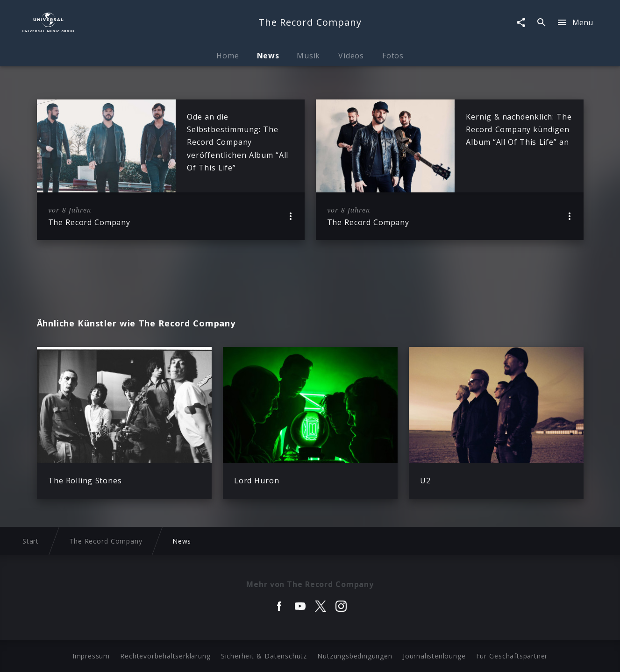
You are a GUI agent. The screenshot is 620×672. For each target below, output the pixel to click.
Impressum (91, 656)
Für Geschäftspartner (512, 656)
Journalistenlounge (434, 656)
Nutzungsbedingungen (355, 656)
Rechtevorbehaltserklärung (165, 656)
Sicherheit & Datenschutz (264, 656)
